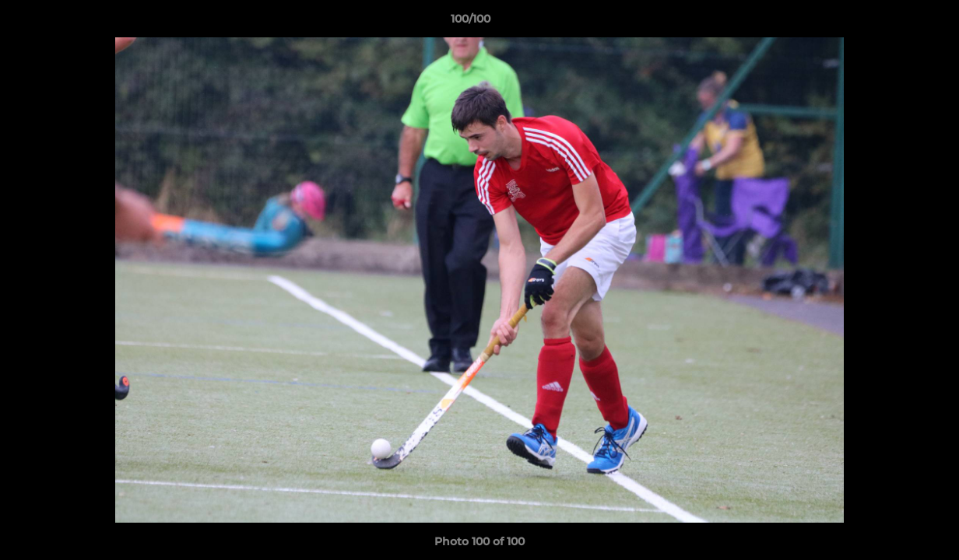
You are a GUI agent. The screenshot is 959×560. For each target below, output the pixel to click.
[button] (894, 23)
